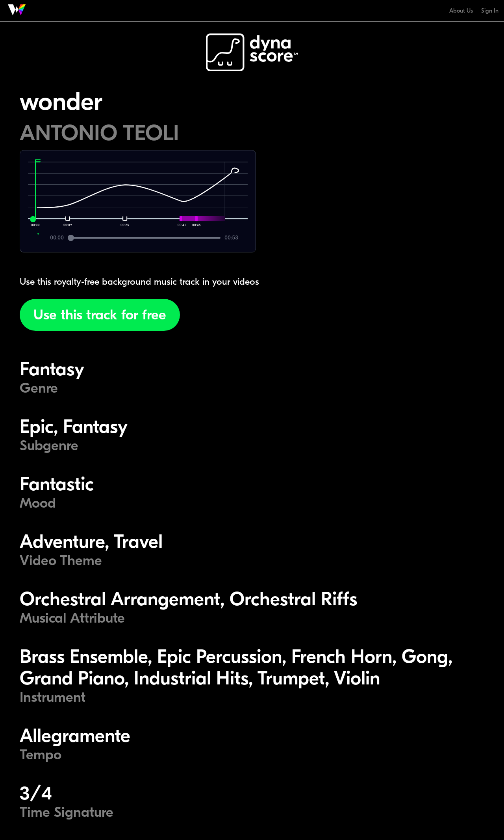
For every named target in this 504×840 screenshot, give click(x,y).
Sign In (490, 11)
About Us (461, 11)
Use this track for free (100, 315)
